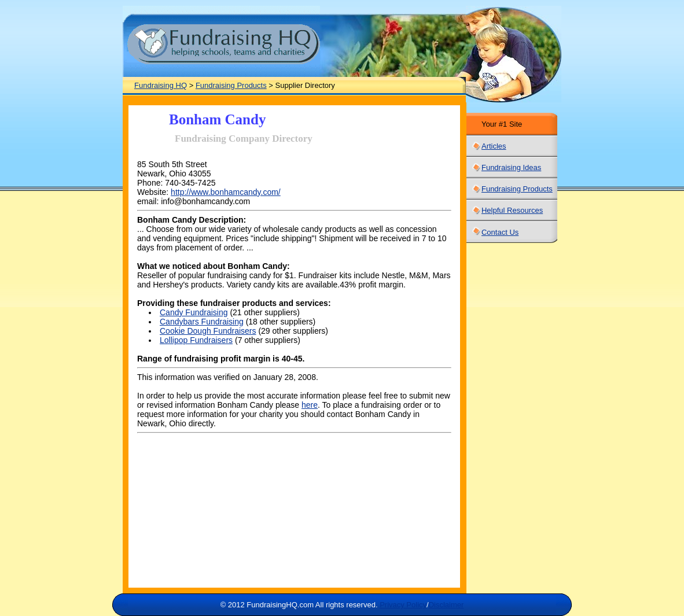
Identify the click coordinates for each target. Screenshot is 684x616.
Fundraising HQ (161, 85)
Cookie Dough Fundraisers (208, 331)
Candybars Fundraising (202, 322)
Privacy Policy (403, 605)
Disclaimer (446, 605)
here (310, 405)
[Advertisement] (503, 418)
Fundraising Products (231, 85)
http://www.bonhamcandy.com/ (226, 192)
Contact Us (500, 232)
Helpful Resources (512, 210)
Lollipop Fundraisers (196, 340)
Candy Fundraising (194, 312)
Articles (494, 146)
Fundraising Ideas (511, 167)
